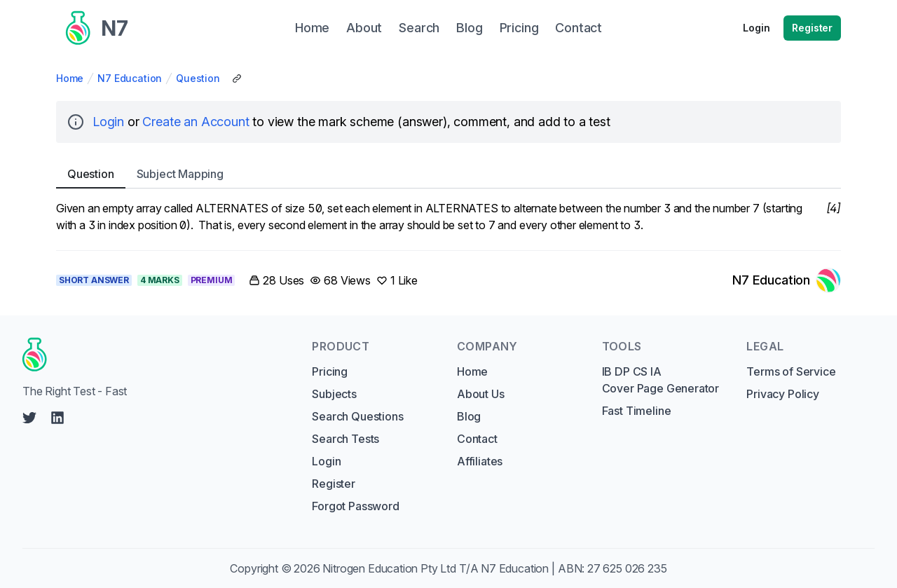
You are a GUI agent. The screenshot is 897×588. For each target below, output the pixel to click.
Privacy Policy (783, 394)
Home (70, 78)
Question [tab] (91, 174)
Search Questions (357, 416)
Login (756, 28)
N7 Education (130, 78)
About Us (481, 394)
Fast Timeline (637, 411)
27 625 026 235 (627, 568)
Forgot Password (355, 506)
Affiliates (480, 461)
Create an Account (196, 122)
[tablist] (448, 174)
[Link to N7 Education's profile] (787, 280)
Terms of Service (791, 371)
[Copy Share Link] (237, 78)
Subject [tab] (180, 174)
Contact (477, 439)
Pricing (330, 371)
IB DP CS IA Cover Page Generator (660, 380)
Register (812, 28)
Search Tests (345, 439)
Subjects (334, 394)
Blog (469, 416)
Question (198, 78)
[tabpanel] (448, 217)
